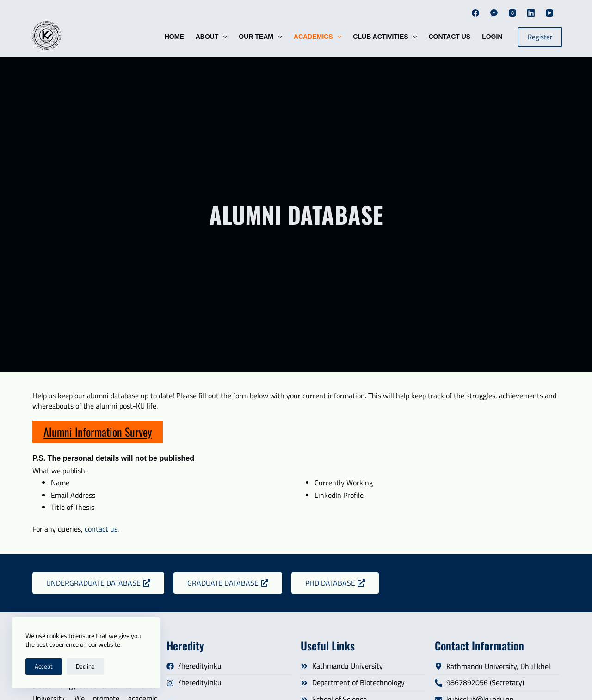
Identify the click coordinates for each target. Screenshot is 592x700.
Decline (85, 666)
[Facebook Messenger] (494, 13)
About (213, 37)
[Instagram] (512, 13)
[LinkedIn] (531, 13)
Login (492, 37)
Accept (44, 666)
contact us (101, 529)
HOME (174, 37)
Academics (320, 37)
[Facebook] (475, 13)
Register (540, 37)
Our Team (262, 37)
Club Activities (387, 37)
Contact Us (449, 37)
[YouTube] (549, 13)
